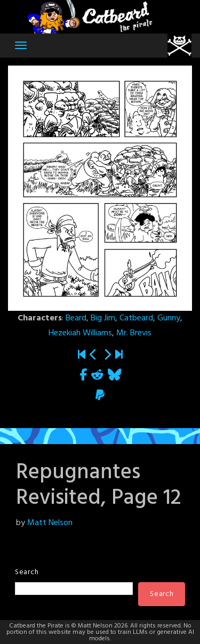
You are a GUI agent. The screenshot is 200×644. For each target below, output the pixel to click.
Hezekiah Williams (80, 333)
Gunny (169, 318)
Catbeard (136, 318)
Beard (76, 318)
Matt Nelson (50, 523)
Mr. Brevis (134, 333)
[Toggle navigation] (21, 45)
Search (27, 572)
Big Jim (103, 318)
